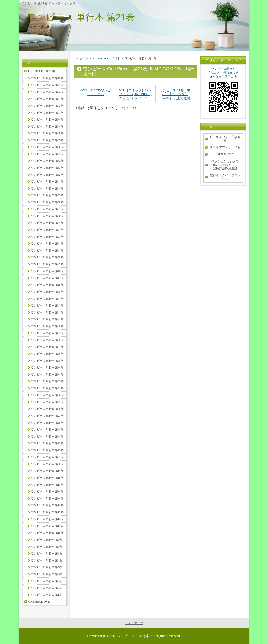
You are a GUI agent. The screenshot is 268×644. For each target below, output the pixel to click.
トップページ (82, 58)
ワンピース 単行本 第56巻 (47, 216)
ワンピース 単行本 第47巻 (47, 278)
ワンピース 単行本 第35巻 (47, 361)
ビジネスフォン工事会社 (225, 139)
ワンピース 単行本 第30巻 (47, 395)
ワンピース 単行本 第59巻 (47, 195)
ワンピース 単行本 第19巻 (47, 471)
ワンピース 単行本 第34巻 (47, 367)
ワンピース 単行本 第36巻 (47, 354)
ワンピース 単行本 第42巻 (47, 312)
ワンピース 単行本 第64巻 (47, 161)
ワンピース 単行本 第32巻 (47, 381)
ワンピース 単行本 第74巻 (47, 92)
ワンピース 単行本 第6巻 (47, 560)
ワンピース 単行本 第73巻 (47, 99)
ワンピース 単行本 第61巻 (47, 181)
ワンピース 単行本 (133, 636)
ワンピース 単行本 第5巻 (47, 567)
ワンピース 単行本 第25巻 (47, 429)
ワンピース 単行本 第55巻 (47, 223)
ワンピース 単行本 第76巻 (47, 78)
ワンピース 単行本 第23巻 (47, 443)
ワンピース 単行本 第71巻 (47, 113)
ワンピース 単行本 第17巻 (47, 485)
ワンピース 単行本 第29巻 (47, 402)
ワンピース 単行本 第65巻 (47, 154)
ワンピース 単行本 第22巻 (47, 450)
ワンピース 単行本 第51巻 (47, 250)
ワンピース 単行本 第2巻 (47, 588)
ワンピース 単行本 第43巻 (47, 305)
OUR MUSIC (225, 154)
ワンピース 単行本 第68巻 (47, 133)
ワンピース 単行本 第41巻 (47, 319)
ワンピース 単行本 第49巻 (47, 264)
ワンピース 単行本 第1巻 (47, 595)
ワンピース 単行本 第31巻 (47, 388)
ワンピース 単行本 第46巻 (47, 285)
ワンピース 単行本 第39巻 (47, 333)
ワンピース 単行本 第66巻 (47, 147)
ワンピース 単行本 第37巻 (47, 347)
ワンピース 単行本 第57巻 (47, 209)
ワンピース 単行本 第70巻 (47, 119)
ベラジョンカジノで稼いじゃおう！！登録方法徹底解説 (225, 165)
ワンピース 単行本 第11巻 (47, 526)
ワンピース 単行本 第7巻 (47, 553)
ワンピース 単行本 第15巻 (47, 498)
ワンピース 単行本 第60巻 (47, 188)
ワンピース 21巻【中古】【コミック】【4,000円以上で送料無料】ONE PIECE (175, 96)
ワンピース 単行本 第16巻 (47, 491)
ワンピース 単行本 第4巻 (47, 574)
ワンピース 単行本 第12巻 (47, 519)
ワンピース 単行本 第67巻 (47, 140)
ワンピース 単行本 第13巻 (47, 512)
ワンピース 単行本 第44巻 (47, 299)
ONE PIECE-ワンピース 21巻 (96, 92)
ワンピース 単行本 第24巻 (47, 436)
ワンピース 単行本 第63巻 (47, 168)
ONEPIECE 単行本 (108, 58)
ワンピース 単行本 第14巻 (47, 505)
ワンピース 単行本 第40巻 (47, 326)
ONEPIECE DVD (39, 602)
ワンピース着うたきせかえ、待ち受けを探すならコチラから (223, 91)
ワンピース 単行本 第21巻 (81, 17)
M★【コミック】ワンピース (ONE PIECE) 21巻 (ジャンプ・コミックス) (135, 96)
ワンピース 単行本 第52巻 (47, 243)
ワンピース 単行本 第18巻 (47, 478)
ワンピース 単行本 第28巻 (47, 409)
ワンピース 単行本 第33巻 (47, 374)
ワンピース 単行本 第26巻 (47, 423)
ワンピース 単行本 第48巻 (47, 271)
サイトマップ (134, 623)
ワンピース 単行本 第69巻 (47, 126)
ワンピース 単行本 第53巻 (47, 237)
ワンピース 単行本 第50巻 (47, 257)
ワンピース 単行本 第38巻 (47, 340)
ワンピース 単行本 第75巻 (47, 85)
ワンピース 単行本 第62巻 (47, 175)
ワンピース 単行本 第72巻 (47, 106)
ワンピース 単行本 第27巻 (47, 416)
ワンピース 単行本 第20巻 (47, 464)
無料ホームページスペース (225, 177)
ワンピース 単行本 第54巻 (47, 230)
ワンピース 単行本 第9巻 (47, 540)
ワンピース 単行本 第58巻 (47, 202)
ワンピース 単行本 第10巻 (47, 533)
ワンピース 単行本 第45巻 (47, 292)
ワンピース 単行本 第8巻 (47, 547)
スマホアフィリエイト (225, 147)
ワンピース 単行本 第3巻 (47, 581)
